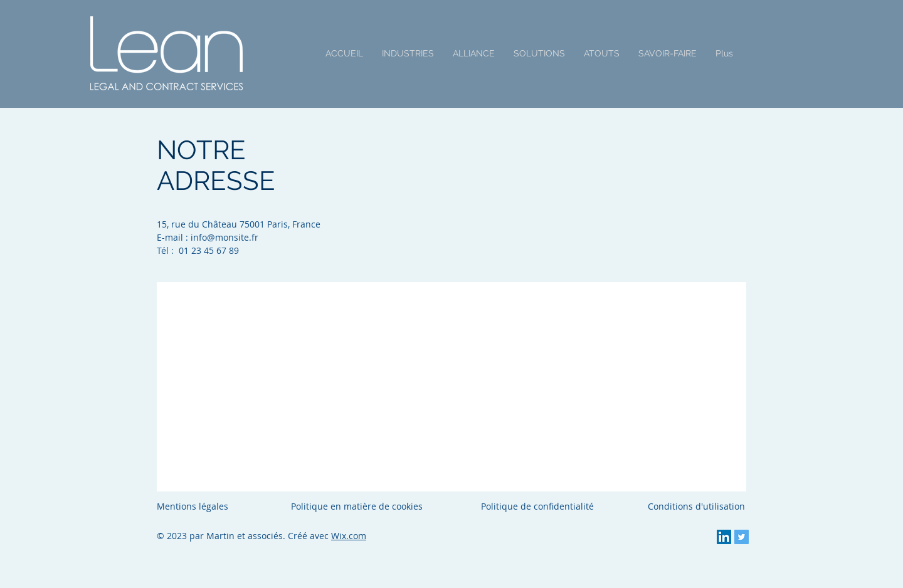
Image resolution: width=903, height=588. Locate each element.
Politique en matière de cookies (358, 506)
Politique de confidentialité (537, 506)
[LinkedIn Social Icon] (724, 537)
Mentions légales (193, 506)
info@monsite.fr (224, 237)
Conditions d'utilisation (696, 506)
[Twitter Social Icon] (742, 537)
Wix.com (349, 536)
